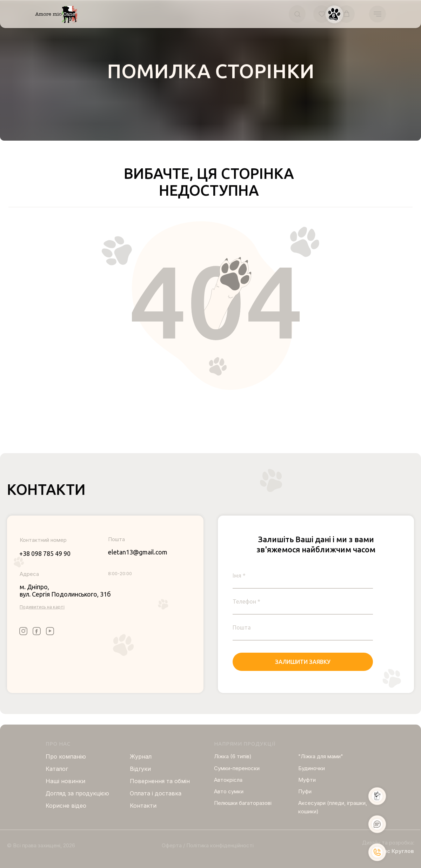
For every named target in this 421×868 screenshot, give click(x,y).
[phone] (303, 601)
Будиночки (312, 768)
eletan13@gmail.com (138, 552)
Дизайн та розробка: (388, 843)
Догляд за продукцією (77, 793)
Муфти (307, 780)
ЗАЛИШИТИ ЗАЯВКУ (303, 662)
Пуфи (305, 791)
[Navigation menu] (377, 14)
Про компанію (66, 756)
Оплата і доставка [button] (156, 793)
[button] (297, 14)
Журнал (141, 756)
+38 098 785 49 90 (45, 553)
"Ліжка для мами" (321, 756)
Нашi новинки (65, 781)
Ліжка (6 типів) (233, 756)
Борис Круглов (394, 851)
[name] (303, 576)
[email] (303, 627)
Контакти (143, 806)
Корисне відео (66, 806)
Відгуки (140, 769)
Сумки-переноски (237, 768)
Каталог (57, 769)
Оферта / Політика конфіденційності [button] (208, 845)
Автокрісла (228, 780)
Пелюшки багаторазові (243, 803)
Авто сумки (229, 791)
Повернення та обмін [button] (160, 781)
